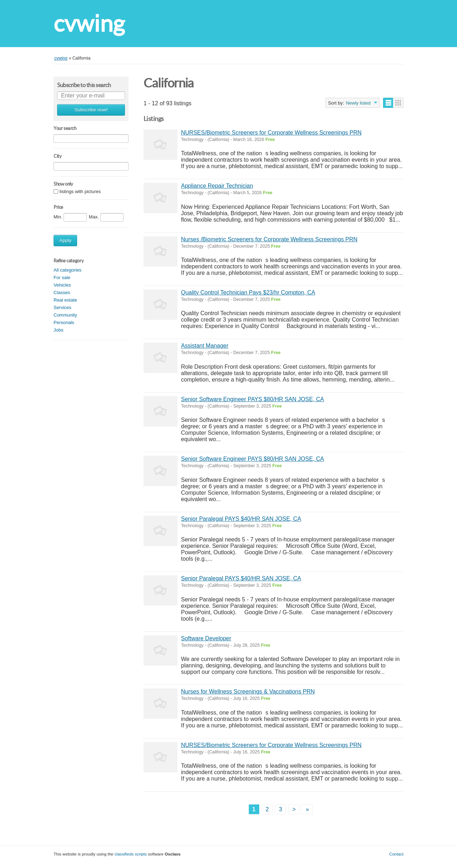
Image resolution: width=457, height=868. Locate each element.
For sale (62, 277)
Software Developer (206, 638)
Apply (65, 240)
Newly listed (358, 103)
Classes (62, 292)
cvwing (89, 23)
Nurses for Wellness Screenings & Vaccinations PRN (248, 692)
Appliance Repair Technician (217, 186)
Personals (64, 322)
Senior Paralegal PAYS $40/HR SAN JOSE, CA (241, 519)
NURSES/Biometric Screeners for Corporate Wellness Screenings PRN (271, 133)
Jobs (58, 330)
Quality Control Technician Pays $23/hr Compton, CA (248, 292)
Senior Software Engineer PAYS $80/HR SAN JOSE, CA (252, 399)
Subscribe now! (91, 110)
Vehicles (62, 285)
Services (62, 307)
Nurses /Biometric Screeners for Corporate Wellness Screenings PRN (269, 239)
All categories (67, 270)
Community (65, 315)
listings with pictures (80, 192)
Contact (396, 854)
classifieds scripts (131, 854)
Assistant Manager (205, 346)
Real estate (65, 300)
